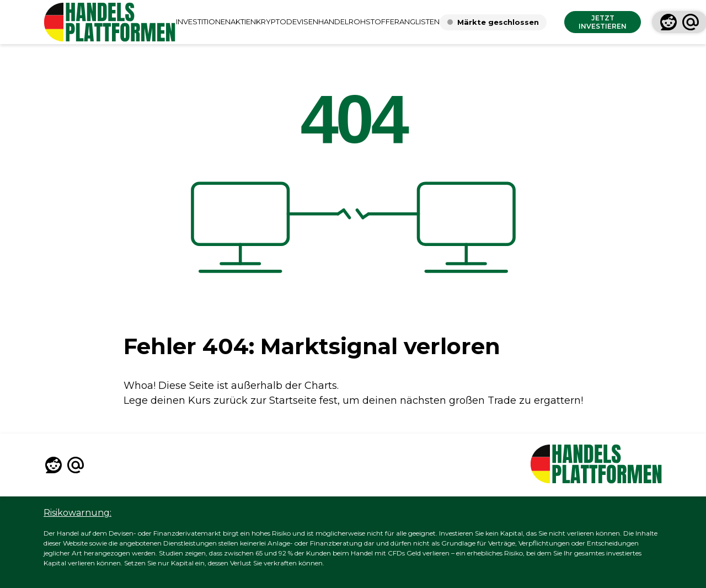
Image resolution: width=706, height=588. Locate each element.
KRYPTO (271, 22)
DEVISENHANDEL (317, 22)
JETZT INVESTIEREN (603, 22)
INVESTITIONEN (203, 22)
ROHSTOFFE (371, 22)
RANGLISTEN (417, 22)
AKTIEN (243, 22)
